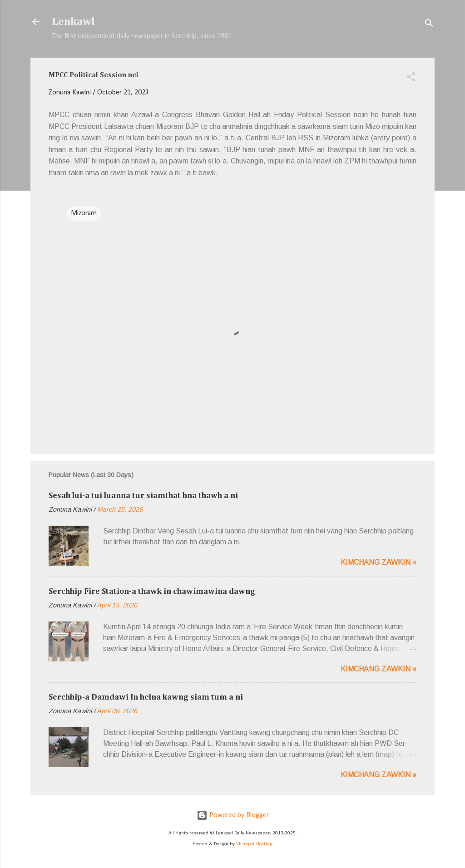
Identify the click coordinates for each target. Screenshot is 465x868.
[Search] (429, 25)
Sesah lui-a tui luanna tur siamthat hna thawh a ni (143, 496)
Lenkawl (74, 22)
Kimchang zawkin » (378, 562)
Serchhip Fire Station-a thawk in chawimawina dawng (152, 592)
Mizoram (84, 213)
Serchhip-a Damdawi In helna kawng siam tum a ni (146, 697)
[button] (411, 79)
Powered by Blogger (233, 815)
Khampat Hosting (254, 844)
